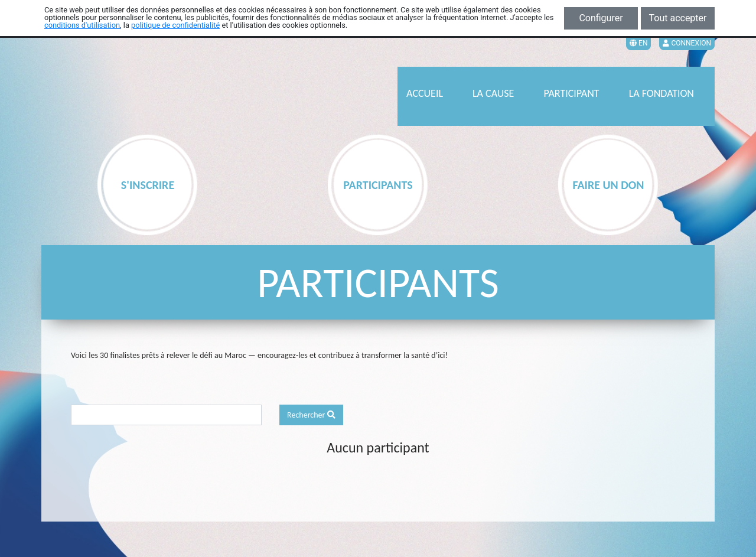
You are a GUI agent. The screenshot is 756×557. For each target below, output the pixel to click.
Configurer (601, 18)
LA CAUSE (493, 93)
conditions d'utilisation (82, 25)
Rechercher (311, 415)
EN (638, 43)
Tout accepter (678, 18)
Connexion (687, 43)
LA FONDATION (661, 93)
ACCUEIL (425, 93)
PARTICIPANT (571, 93)
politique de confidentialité (175, 25)
